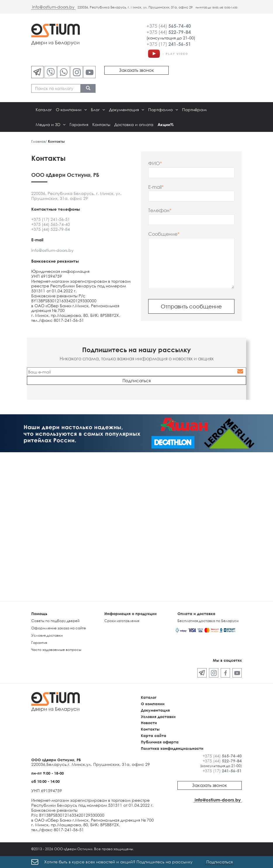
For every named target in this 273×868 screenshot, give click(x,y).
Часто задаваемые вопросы (56, 650)
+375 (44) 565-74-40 (51, 224)
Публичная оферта (160, 742)
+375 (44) (169, 26)
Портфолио (163, 110)
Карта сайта (154, 736)
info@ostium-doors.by (53, 7)
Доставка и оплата (134, 124)
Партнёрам (194, 110)
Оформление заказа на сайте (59, 628)
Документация (127, 110)
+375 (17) (169, 44)
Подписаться (220, 862)
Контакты (101, 124)
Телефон (159, 211)
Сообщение (163, 234)
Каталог (44, 110)
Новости (149, 723)
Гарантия (79, 124)
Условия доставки (47, 635)
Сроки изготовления (122, 621)
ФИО (154, 164)
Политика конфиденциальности (172, 748)
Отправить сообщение (191, 306)
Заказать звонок (136, 70)
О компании (71, 110)
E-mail (155, 187)
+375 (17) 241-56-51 (51, 219)
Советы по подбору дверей (55, 621)
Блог (98, 110)
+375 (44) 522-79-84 (51, 229)
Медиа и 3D (51, 124)
